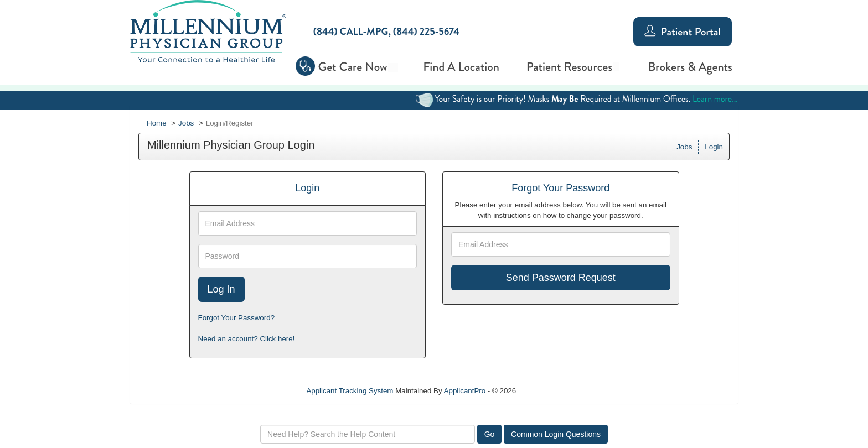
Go (490, 434)
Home (157, 123)
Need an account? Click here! (247, 339)
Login (714, 147)
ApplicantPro (465, 391)
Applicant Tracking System (350, 391)
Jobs (186, 123)
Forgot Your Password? (237, 318)
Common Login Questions (556, 434)
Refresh (549, 391)
